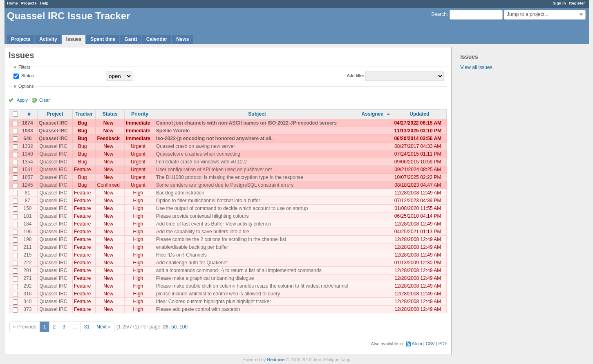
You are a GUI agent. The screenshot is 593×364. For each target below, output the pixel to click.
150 (27, 208)
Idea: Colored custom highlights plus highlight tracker (214, 301)
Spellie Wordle (173, 131)
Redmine (276, 360)
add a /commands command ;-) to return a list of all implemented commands (239, 270)
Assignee (373, 114)
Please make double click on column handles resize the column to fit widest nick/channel (252, 286)
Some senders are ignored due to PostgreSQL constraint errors (225, 185)
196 (27, 232)
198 (27, 239)
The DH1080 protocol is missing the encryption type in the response (230, 177)
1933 (28, 131)
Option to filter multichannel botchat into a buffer (208, 201)
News (182, 39)
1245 (28, 185)
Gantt (131, 39)
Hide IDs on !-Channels (181, 255)
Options (26, 86)
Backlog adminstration (180, 193)
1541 (28, 170)
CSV (430, 344)
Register (577, 3)
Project (55, 114)
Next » (104, 327)
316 (27, 294)
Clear (45, 100)
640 (27, 138)
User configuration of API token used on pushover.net (214, 170)
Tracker (84, 114)
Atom (417, 344)
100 (183, 327)
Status (27, 76)
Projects (29, 3)
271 (27, 278)
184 (27, 224)
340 (27, 301)
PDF (443, 344)
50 (174, 327)
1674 (28, 123)
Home (12, 3)
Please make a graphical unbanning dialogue (205, 278)
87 (28, 201)
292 (27, 286)
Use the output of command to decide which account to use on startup (232, 208)
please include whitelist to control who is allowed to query (218, 294)
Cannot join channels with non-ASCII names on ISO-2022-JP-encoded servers (246, 123)
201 (27, 270)
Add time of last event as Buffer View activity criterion (214, 224)
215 (27, 255)
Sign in (559, 3)
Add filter (356, 76)
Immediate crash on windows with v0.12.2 (201, 162)
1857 (28, 177)
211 (27, 247)
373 (27, 309)
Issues (74, 39)
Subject (257, 114)
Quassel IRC (53, 123)
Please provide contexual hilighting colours (203, 216)
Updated (419, 114)
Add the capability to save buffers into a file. (203, 232)
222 (27, 263)
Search (439, 14)
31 (87, 327)
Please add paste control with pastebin (198, 309)
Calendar (157, 39)
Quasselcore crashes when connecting (198, 154)
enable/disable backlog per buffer (192, 247)
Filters (24, 67)
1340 (28, 154)
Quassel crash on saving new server (196, 146)
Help (44, 3)
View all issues (476, 67)
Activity (48, 39)
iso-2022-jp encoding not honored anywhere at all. (214, 138)
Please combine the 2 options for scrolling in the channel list (221, 239)
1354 (28, 162)
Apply (22, 100)
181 (27, 216)
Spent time (103, 39)
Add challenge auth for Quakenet (192, 263)
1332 (28, 146)
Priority (140, 114)
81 (28, 193)
